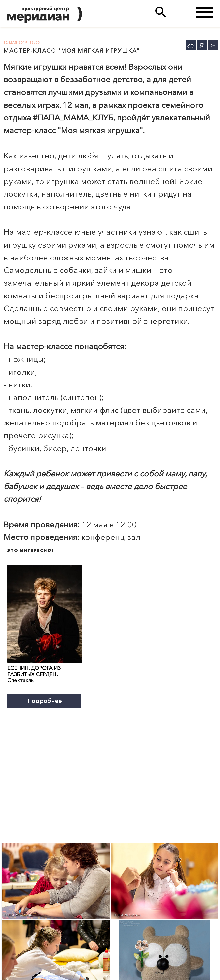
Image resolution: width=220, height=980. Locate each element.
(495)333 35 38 (181, 12)
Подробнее (45, 701)
